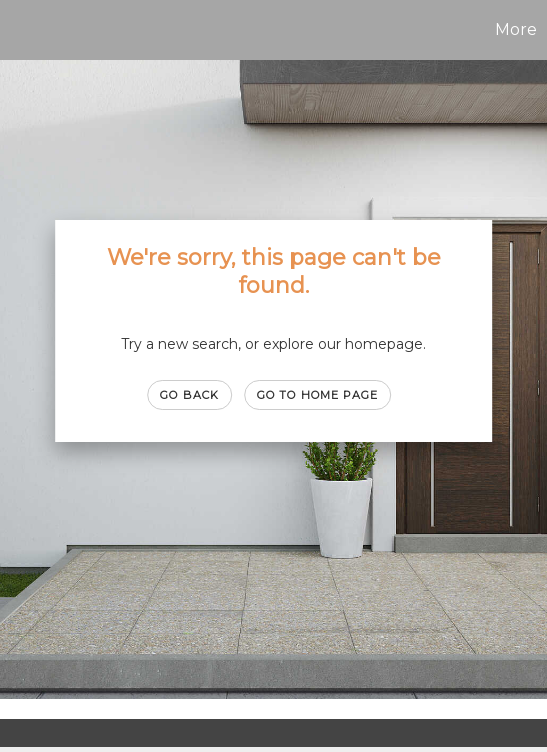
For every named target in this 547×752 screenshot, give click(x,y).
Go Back (189, 395)
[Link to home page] (18, 30)
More (516, 29)
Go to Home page (318, 395)
